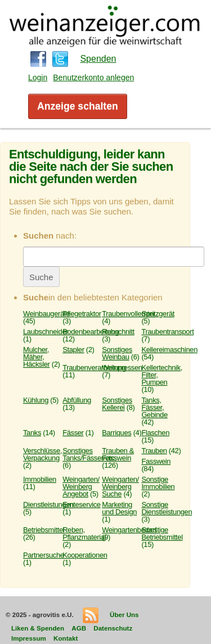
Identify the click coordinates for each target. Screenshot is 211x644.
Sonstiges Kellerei (117, 404)
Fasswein (156, 461)
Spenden (98, 59)
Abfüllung (77, 400)
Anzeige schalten (78, 106)
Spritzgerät (158, 314)
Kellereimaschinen (169, 350)
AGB (79, 628)
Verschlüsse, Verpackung (42, 454)
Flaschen (155, 433)
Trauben (154, 451)
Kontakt (66, 638)
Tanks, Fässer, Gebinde (154, 407)
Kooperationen (85, 555)
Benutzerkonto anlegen (93, 77)
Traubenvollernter (129, 314)
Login (38, 77)
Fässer (73, 433)
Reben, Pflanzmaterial (84, 533)
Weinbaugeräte (46, 314)
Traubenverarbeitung (94, 367)
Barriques (116, 433)
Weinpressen (122, 367)
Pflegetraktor (82, 314)
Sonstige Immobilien (158, 483)
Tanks (32, 433)
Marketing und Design (119, 508)
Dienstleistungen (48, 504)
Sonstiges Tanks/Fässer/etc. (89, 454)
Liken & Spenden (38, 628)
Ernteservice (82, 504)
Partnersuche (44, 555)
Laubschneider (46, 332)
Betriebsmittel (44, 530)
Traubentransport (167, 332)
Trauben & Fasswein (118, 454)
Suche (41, 277)
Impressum (29, 638)
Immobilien (40, 479)
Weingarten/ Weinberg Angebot (81, 487)
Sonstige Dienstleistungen (167, 508)
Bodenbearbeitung (91, 332)
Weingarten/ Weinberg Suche (120, 487)
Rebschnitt (118, 332)
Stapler (73, 350)
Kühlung (36, 400)
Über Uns (124, 615)
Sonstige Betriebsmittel (162, 533)
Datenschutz (113, 628)
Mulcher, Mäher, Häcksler (36, 357)
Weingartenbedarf (129, 530)
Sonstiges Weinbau (117, 353)
